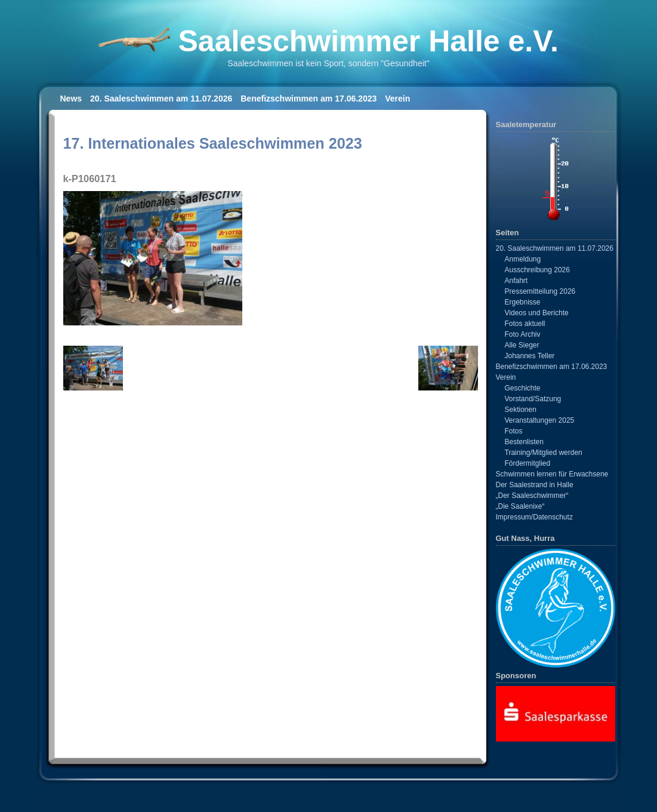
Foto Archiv (523, 334)
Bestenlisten (524, 442)
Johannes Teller (530, 356)
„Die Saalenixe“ (520, 506)
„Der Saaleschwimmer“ (532, 496)
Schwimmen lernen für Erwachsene (552, 474)
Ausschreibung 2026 (537, 270)
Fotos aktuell (525, 324)
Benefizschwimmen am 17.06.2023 (309, 99)
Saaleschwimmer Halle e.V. (368, 41)
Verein (397, 99)
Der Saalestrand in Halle (535, 485)
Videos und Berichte (537, 313)
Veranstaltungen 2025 (540, 420)
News (71, 99)
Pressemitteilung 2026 (540, 291)
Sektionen (521, 410)
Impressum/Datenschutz (534, 517)
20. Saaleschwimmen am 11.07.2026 (161, 99)
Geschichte (523, 388)
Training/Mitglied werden (544, 453)
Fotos (514, 431)
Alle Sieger (522, 345)
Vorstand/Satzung (533, 399)
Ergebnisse (523, 302)
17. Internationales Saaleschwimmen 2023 (213, 143)
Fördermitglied (528, 463)
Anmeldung (523, 259)
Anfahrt (516, 281)
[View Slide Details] (556, 713)
